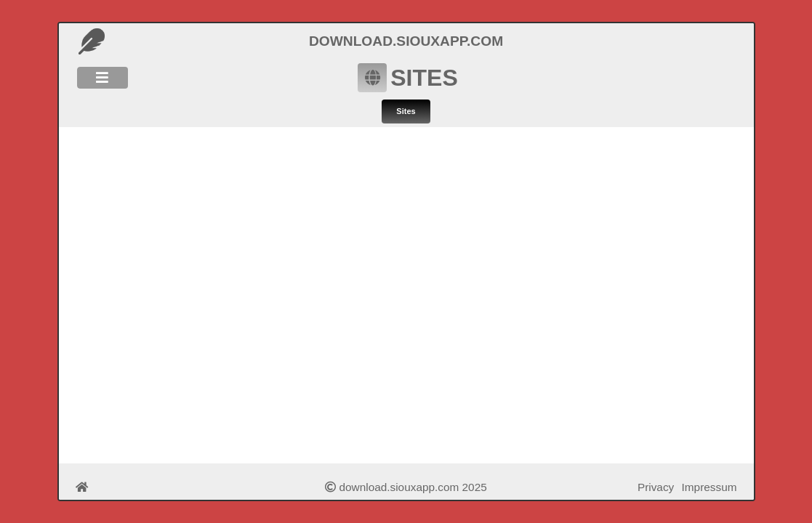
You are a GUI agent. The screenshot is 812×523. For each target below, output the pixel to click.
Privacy (656, 487)
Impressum (710, 487)
